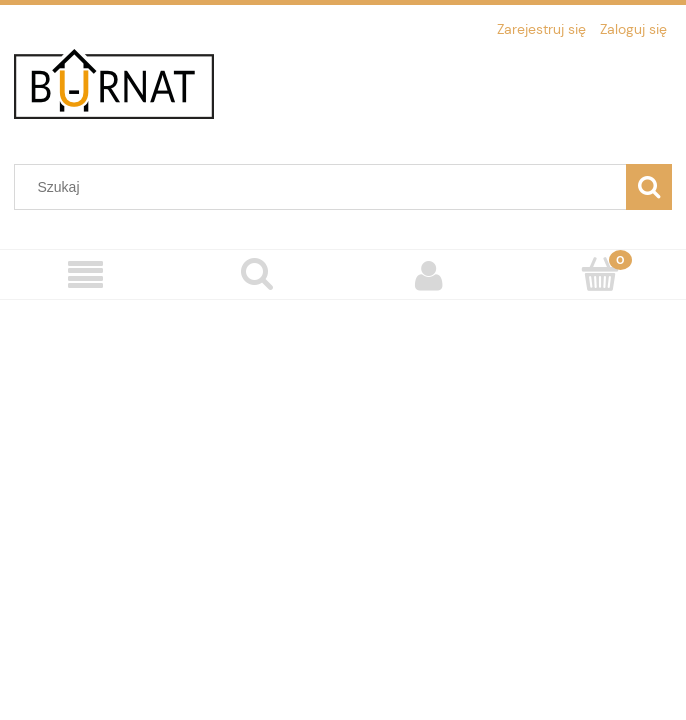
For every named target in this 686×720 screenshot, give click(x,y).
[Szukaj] (649, 187)
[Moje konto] (429, 275)
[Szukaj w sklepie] (325, 187)
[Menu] (86, 275)
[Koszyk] (601, 274)
